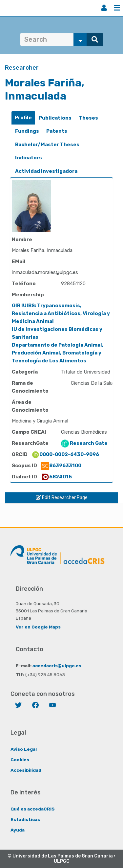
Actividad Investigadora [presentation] (46, 171)
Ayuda (18, 830)
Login (104, 8)
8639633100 (61, 466)
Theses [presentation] (88, 118)
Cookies (20, 760)
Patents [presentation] (57, 131)
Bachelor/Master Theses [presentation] (47, 145)
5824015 (57, 477)
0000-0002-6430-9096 (65, 454)
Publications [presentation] (55, 118)
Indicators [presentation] (29, 158)
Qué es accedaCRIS (33, 809)
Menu (117, 8)
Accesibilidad (26, 770)
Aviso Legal (24, 749)
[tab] (23, 118)
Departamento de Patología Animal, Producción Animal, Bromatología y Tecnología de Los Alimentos (58, 353)
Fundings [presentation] (27, 131)
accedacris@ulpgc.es (57, 666)
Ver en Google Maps (38, 627)
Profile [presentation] (23, 118)
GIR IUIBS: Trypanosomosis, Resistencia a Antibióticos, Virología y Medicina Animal (61, 313)
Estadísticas (25, 819)
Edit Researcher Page (62, 498)
